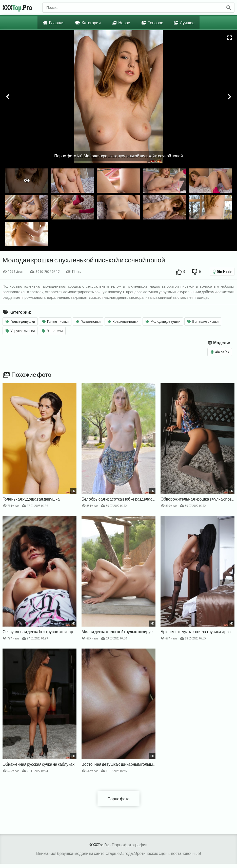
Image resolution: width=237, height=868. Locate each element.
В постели (52, 331)
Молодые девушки (163, 321)
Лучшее (184, 23)
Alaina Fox (220, 352)
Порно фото (119, 799)
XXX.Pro (17, 8)
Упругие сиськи (20, 331)
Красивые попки (123, 321)
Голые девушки (20, 321)
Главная (54, 23)
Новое (121, 23)
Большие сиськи (203, 321)
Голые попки (88, 321)
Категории (88, 23)
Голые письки (55, 321)
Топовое (152, 23)
